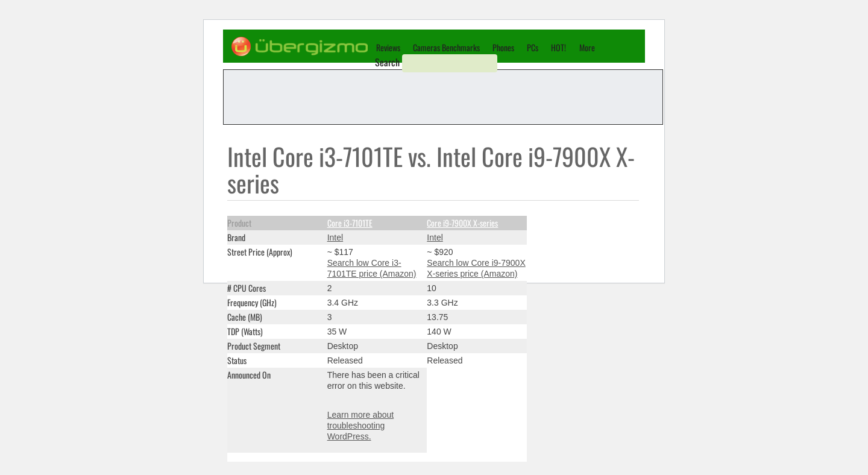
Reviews (388, 47)
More (587, 47)
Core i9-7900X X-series (462, 223)
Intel (335, 237)
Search (387, 62)
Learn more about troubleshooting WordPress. (361, 426)
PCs (533, 47)
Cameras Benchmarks (446, 47)
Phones (503, 47)
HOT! (558, 47)
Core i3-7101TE (350, 223)
